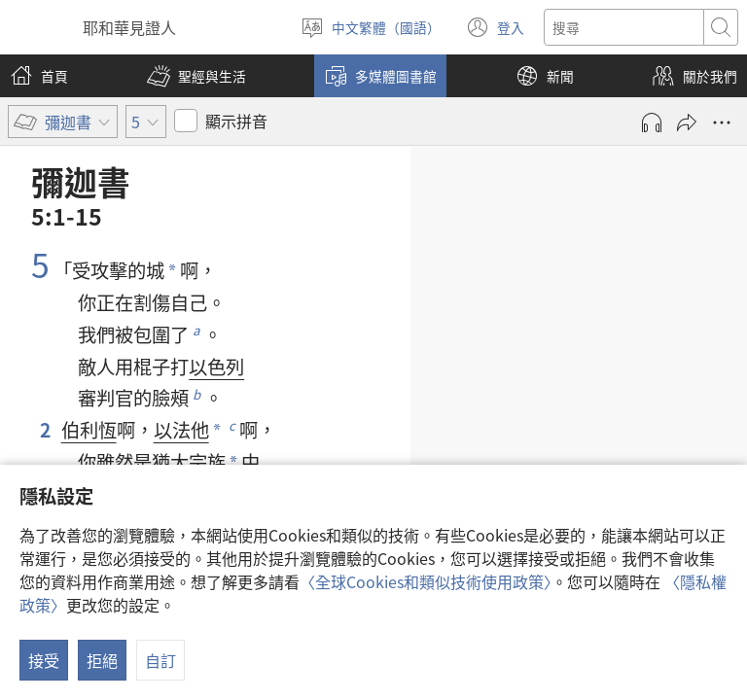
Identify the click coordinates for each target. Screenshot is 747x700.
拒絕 (102, 660)
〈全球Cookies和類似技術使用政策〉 (426, 581)
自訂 (160, 660)
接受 (44, 660)
